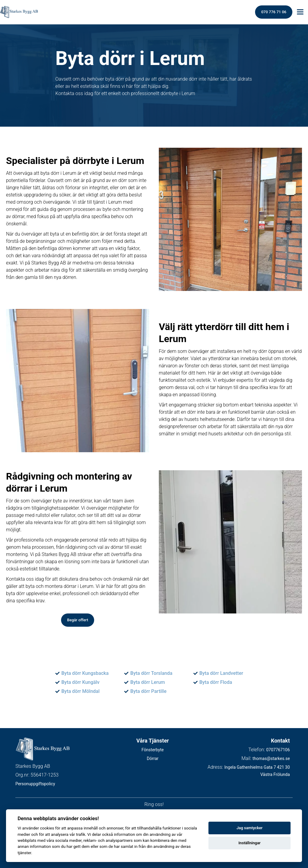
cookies (47, 828)
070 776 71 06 (274, 12)
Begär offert (78, 620)
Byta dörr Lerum (148, 682)
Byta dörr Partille (148, 691)
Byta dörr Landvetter (221, 673)
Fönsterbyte (153, 750)
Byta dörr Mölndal (80, 691)
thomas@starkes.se (271, 758)
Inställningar (249, 843)
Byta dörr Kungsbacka (85, 673)
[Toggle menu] (300, 12)
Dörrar (153, 758)
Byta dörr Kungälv (80, 682)
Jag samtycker (249, 828)
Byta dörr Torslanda (151, 673)
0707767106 (278, 750)
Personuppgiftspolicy (35, 784)
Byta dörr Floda (216, 682)
